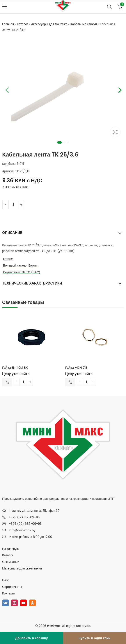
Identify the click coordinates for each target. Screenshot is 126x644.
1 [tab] (59, 142)
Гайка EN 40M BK (15, 367)
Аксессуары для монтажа (49, 24)
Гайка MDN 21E (76, 367)
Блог (5, 580)
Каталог (22, 24)
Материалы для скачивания (22, 568)
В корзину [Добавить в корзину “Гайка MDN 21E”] (70, 382)
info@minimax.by (22, 530)
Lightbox (115, 132)
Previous (7, 89)
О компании (11, 562)
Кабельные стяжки (83, 24)
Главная (8, 24)
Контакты (9, 593)
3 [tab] (68, 142)
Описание (12, 233)
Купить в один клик (94, 638)
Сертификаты (12, 587)
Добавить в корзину (31, 638)
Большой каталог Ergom (21, 265)
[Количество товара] (13, 205)
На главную (10, 549)
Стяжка (8, 259)
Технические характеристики (32, 283)
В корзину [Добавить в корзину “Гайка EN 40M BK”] (7, 382)
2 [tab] (64, 142)
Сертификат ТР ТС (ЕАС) (22, 272)
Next (119, 89)
